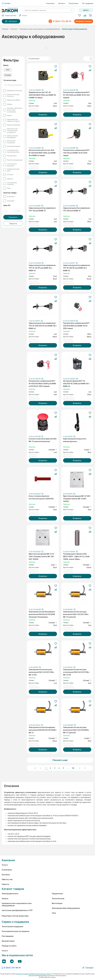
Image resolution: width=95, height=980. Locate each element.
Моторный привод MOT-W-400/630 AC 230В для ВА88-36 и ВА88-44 (76, 383)
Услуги (5, 865)
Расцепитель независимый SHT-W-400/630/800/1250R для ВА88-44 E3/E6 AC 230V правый (43, 383)
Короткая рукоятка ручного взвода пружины (75, 440)
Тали (54, 913)
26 (73, 768)
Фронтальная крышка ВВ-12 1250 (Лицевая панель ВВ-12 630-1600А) (77, 498)
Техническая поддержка (12, 926)
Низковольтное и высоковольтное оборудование (40, 29)
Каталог (14, 29)
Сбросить (13, 224)
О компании (50, 3)
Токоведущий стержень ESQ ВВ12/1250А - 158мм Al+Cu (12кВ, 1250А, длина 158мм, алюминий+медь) (76, 556)
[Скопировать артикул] (36, 90)
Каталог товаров (13, 889)
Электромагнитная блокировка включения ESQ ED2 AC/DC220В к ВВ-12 (43, 730)
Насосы (5, 898)
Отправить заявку (84, 21)
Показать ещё (60, 760)
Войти (86, 10)
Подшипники (57, 894)
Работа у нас (7, 879)
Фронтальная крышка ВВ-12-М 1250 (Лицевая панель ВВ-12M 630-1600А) (41, 556)
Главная (5, 29)
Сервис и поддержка (15, 922)
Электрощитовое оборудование (66, 908)
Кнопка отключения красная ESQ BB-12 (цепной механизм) (43, 440)
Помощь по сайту (9, 946)
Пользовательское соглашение (16, 931)
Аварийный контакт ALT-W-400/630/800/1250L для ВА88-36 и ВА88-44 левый (42, 95)
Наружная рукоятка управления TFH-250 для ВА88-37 (77, 209)
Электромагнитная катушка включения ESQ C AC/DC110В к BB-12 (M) (41, 672)
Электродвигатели (10, 894)
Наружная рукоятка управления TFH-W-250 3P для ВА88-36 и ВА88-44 (77, 268)
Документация (8, 941)
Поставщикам (8, 936)
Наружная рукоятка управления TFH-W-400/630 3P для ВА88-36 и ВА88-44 (43, 325)
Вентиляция (57, 903)
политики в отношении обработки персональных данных (33, 974)
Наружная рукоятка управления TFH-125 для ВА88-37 (42, 209)
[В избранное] (56, 66)
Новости (5, 884)
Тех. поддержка (88, 3)
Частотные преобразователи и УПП (17, 910)
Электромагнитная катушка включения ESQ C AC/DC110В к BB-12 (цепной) (76, 614)
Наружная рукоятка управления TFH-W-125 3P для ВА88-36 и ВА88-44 (42, 268)
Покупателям (73, 3)
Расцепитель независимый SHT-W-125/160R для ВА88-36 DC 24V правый (76, 95)
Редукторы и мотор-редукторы (15, 916)
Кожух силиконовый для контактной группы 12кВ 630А (41, 497)
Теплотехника (58, 898)
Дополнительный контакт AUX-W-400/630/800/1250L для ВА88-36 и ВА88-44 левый (42, 153)
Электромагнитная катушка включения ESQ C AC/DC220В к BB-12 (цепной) (76, 730)
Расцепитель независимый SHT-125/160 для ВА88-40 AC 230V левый (76, 153)
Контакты (62, 3)
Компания (8, 860)
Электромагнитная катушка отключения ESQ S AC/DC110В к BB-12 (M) (76, 672)
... (68, 768)
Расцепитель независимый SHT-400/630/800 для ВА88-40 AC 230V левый (76, 325)
